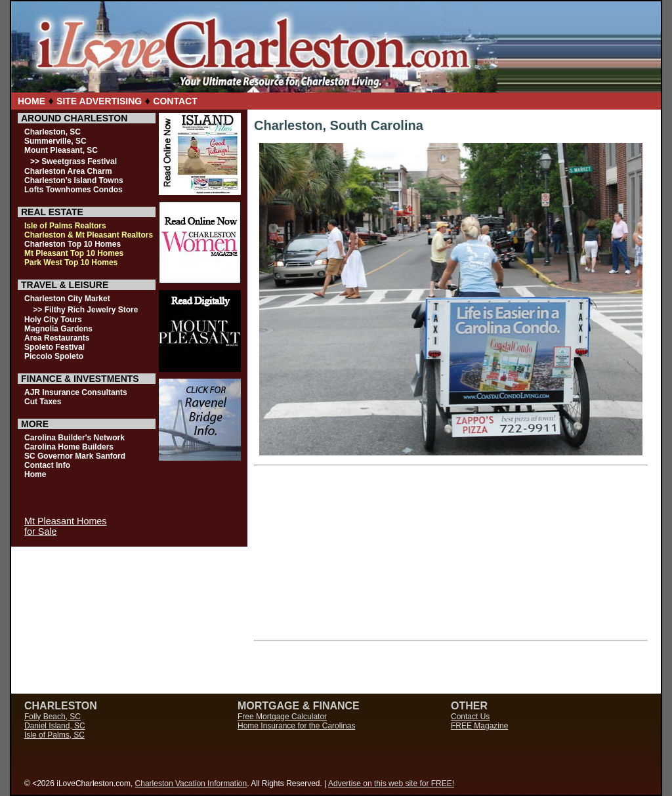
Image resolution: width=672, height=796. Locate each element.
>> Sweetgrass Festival (73, 161)
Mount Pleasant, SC (61, 150)
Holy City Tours (53, 320)
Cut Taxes (43, 402)
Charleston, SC (52, 132)
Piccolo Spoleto (54, 356)
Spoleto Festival (54, 347)
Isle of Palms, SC (54, 735)
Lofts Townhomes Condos (73, 190)
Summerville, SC (55, 141)
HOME (31, 101)
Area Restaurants (57, 338)
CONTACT (175, 101)
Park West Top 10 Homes (71, 262)
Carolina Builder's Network (74, 438)
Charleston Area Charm (68, 171)
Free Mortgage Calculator (282, 717)
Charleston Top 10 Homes (73, 244)
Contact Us (470, 717)
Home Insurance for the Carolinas (296, 726)
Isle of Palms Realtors (65, 226)
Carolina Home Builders (69, 447)
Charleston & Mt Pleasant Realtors (89, 235)
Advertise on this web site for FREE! (391, 784)
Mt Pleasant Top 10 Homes (74, 253)
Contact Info (47, 465)
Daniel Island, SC (55, 726)
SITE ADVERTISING (99, 101)
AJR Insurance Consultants (76, 392)
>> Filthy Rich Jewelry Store (85, 310)
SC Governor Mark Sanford (75, 456)
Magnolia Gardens (58, 329)
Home (35, 474)
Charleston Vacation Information (191, 784)
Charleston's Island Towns (74, 180)
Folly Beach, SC (52, 717)
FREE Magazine (479, 726)
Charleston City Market (67, 299)
